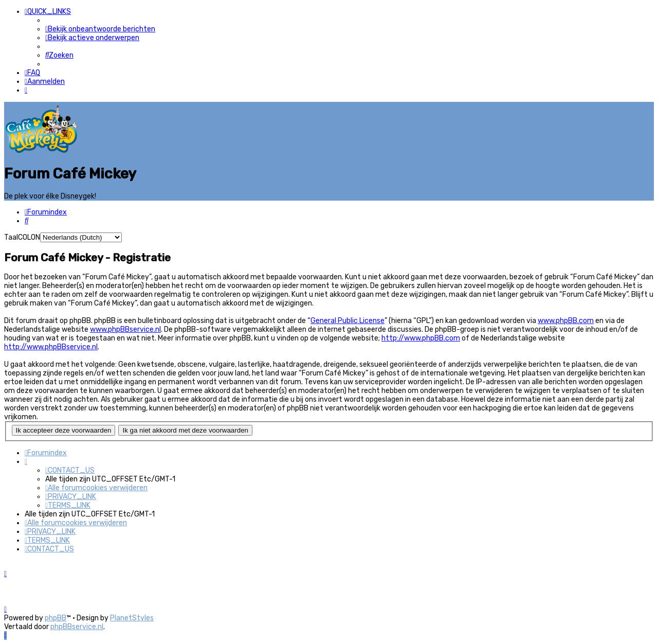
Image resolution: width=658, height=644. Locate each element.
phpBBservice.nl (77, 627)
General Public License (348, 321)
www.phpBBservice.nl (125, 329)
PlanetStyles (132, 618)
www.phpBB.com (566, 321)
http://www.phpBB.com (421, 338)
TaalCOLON (22, 237)
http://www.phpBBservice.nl (51, 347)
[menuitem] (100, 29)
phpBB (56, 618)
